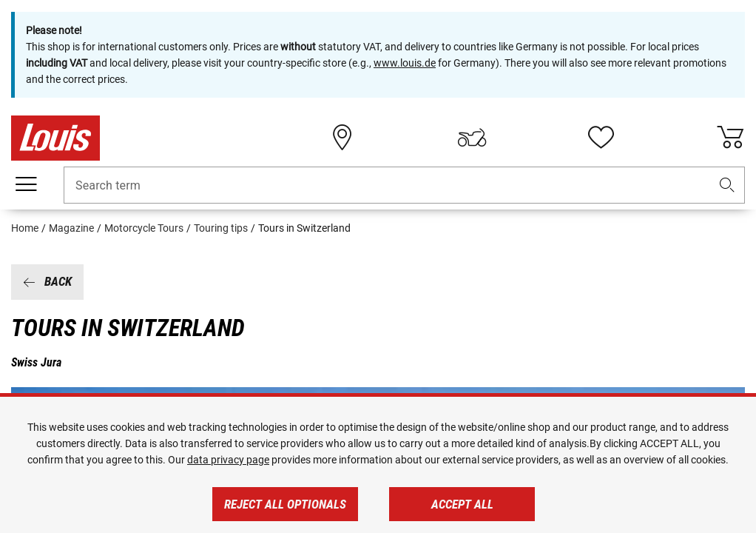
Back (47, 281)
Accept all (462, 504)
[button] (727, 185)
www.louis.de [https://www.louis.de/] (405, 63)
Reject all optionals (285, 504)
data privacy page (228, 460)
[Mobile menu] (26, 184)
